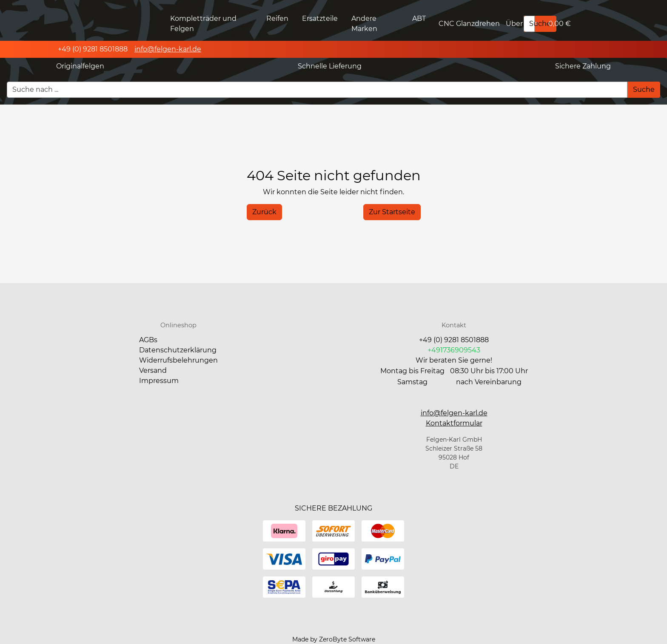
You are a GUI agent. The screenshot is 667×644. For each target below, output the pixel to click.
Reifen (277, 18)
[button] (454, 423)
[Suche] (540, 24)
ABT (419, 18)
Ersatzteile (320, 18)
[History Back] (264, 212)
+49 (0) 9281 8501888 (454, 340)
